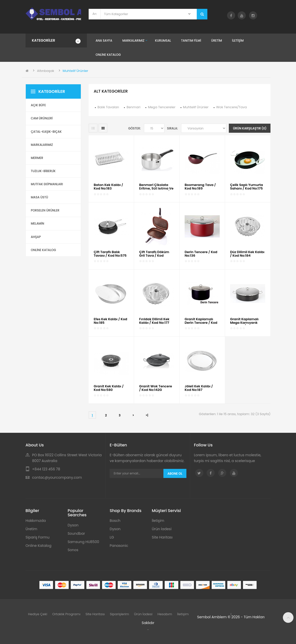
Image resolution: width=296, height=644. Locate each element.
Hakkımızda (36, 521)
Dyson (73, 525)
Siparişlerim (119, 614)
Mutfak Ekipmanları (47, 184)
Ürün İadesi (162, 529)
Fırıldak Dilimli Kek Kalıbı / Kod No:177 (154, 321)
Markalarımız (42, 145)
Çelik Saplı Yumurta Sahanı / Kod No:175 (246, 187)
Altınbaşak (45, 71)
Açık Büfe (38, 105)
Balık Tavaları (108, 107)
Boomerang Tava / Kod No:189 (200, 187)
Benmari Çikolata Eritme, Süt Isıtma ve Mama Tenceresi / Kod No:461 (156, 190)
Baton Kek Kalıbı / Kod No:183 (108, 187)
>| (147, 415)
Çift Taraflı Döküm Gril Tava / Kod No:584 (154, 256)
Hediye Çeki (38, 614)
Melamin (38, 223)
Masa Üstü (39, 197)
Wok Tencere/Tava (232, 107)
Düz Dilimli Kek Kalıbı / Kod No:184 (247, 254)
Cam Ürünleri (42, 118)
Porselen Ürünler (45, 210)
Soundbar (76, 533)
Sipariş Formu (38, 537)
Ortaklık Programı (66, 614)
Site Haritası (162, 537)
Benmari (133, 107)
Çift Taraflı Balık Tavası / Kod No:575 (110, 254)
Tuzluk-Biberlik (43, 171)
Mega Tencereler (162, 107)
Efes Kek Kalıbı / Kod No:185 (110, 321)
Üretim (31, 529)
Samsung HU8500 (83, 542)
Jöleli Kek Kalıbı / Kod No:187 (199, 388)
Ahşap (36, 237)
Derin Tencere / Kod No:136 (201, 254)
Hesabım (165, 614)
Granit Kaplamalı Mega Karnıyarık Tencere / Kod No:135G (244, 325)
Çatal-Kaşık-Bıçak (46, 132)
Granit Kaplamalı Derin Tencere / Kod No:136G (201, 323)
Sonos (73, 550)
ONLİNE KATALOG (43, 250)
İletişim (158, 521)
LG (112, 537)
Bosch (115, 521)
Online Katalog (39, 546)
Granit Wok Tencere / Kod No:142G (156, 388)
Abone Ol (175, 474)
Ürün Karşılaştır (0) (250, 128)
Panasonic (119, 546)
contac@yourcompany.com (57, 477)
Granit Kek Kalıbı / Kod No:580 (109, 388)
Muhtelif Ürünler (75, 71)
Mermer (37, 158)
